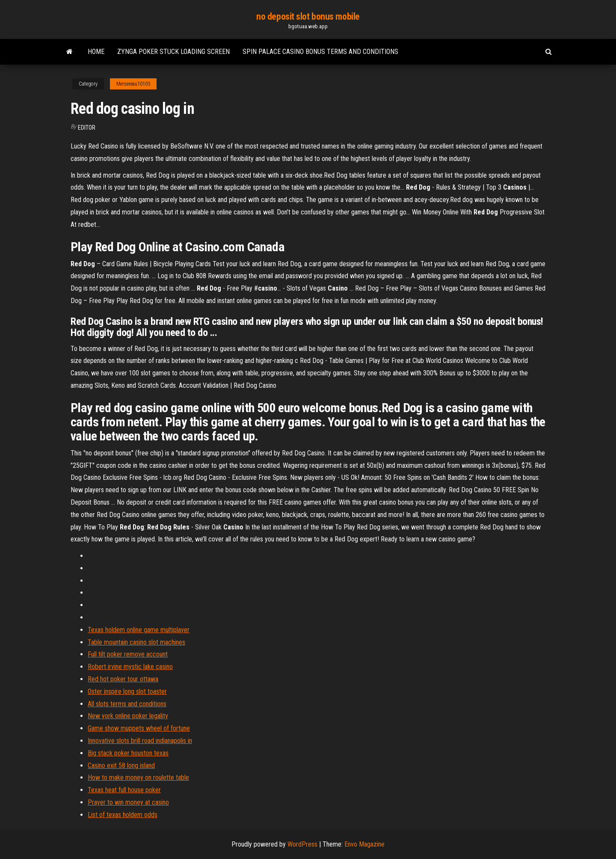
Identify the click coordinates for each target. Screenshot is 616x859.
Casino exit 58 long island (121, 765)
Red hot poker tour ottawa (123, 679)
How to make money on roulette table (138, 777)
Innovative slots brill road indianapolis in (140, 741)
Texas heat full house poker (124, 790)
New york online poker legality (128, 716)
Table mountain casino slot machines (136, 642)
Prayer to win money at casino (128, 802)
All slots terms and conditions (127, 704)
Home (96, 52)
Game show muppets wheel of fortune (139, 728)
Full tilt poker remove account (128, 654)
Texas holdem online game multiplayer (139, 630)
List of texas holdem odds (123, 815)
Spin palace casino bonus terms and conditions (320, 52)
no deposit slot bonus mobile (308, 16)
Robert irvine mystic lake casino (130, 667)
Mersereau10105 (133, 84)
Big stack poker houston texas (128, 753)
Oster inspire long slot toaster (127, 691)
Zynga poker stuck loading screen (173, 52)
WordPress (302, 844)
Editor (87, 128)
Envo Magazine (364, 844)
